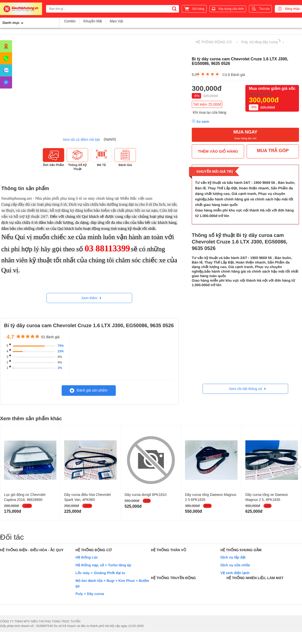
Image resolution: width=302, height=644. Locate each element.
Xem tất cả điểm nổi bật (81, 140)
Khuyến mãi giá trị (215, 171)
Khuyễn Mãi (93, 21)
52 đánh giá (50, 337)
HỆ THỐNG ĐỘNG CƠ (214, 42)
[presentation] (298, 467)
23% (61, 351)
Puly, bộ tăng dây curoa (259, 42)
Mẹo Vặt (116, 21)
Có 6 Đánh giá (234, 75)
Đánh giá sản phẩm (89, 391)
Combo (70, 21)
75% (61, 346)
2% (60, 368)
